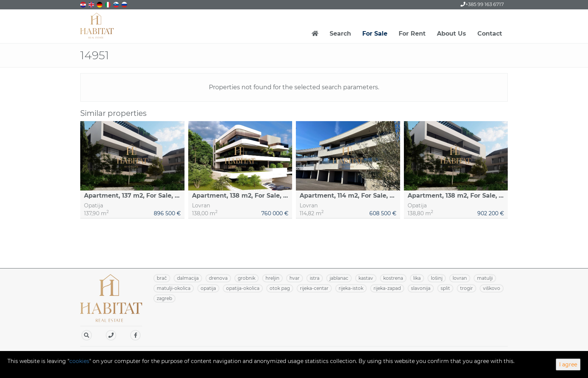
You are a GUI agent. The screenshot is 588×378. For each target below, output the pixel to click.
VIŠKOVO (492, 288)
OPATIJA (208, 288)
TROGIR (466, 288)
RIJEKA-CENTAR (314, 288)
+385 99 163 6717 (482, 4)
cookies (79, 361)
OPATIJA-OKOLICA (243, 288)
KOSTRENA (393, 278)
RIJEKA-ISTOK (351, 288)
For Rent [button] (412, 34)
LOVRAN (460, 278)
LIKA (417, 278)
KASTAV (366, 278)
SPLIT (445, 288)
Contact (490, 34)
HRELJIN (272, 278)
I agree (568, 364)
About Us (451, 34)
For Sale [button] (375, 34)
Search (340, 34)
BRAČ (162, 278)
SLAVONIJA (421, 288)
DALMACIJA (188, 278)
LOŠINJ (437, 278)
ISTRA (315, 278)
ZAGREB (164, 298)
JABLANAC (339, 278)
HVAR (295, 278)
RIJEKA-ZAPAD (387, 288)
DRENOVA (218, 278)
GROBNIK (247, 278)
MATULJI (485, 278)
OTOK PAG (280, 288)
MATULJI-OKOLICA (174, 288)
